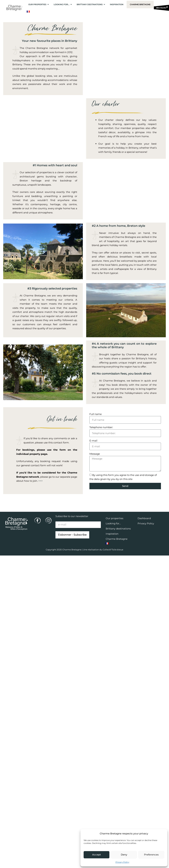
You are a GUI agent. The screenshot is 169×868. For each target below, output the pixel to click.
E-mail (93, 441)
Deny (124, 855)
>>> (41, 481)
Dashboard (144, 518)
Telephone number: (101, 427)
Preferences (151, 855)
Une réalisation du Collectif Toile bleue (103, 550)
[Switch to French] (28, 12)
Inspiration (112, 534)
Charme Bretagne (117, 539)
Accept (97, 855)
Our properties (114, 518)
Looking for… (113, 523)
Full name (96, 414)
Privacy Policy (122, 862)
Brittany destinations (118, 529)
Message (95, 454)
